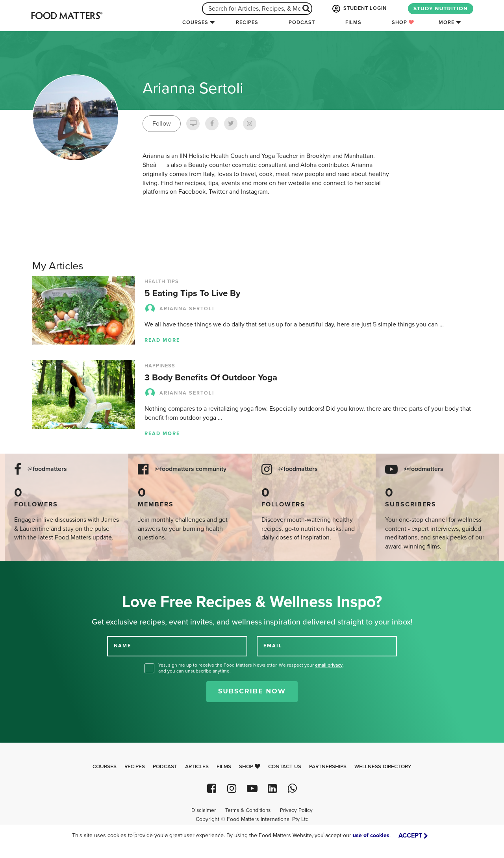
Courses (195, 22)
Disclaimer (204, 810)
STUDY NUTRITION (441, 8)
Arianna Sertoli (179, 309)
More (447, 22)
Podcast (302, 22)
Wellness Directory (383, 767)
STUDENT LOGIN (359, 9)
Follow (162, 124)
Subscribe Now (252, 691)
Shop (403, 22)
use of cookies (371, 835)
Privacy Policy (296, 810)
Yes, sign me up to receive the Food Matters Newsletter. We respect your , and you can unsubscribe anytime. (251, 668)
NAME (122, 646)
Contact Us (285, 767)
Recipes (247, 22)
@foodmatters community (191, 469)
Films (353, 22)
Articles (197, 767)
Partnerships (328, 767)
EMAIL (273, 646)
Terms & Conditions (248, 810)
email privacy (329, 665)
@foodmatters (47, 469)
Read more (162, 340)
